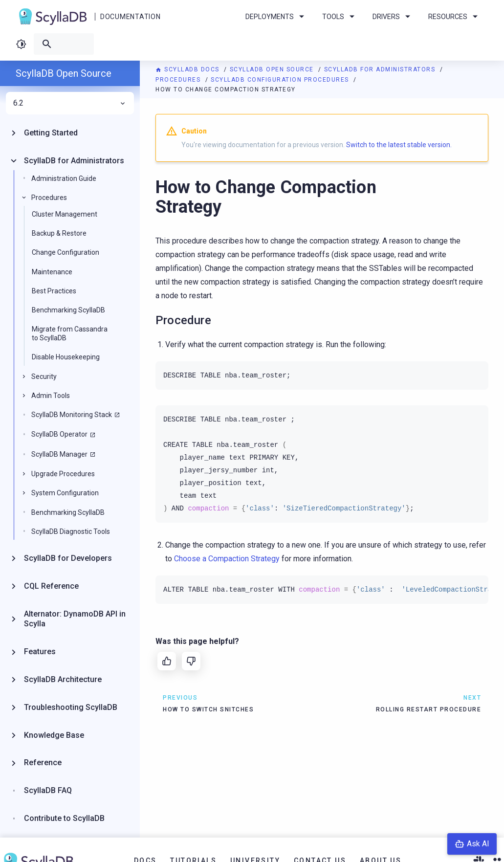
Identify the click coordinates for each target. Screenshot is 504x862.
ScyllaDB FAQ (48, 790)
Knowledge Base (54, 735)
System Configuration (65, 493)
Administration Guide (64, 178)
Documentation (130, 17)
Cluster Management (65, 214)
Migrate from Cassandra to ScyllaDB (70, 333)
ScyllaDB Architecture (63, 679)
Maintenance (52, 272)
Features (40, 652)
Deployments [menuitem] (276, 17)
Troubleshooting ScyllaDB (71, 707)
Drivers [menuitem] (393, 17)
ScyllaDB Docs (188, 69)
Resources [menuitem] (455, 17)
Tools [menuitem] (340, 17)
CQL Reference (51, 586)
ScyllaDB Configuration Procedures (281, 80)
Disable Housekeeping (66, 357)
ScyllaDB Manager (59, 454)
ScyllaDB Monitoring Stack (72, 415)
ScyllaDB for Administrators (381, 69)
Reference (43, 763)
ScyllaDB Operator (59, 434)
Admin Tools (51, 396)
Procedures (179, 80)
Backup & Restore (59, 233)
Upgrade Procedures (63, 474)
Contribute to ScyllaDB (64, 818)
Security (44, 376)
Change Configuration (66, 252)
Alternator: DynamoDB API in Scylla (75, 619)
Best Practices (54, 291)
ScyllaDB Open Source (273, 69)
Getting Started (51, 133)
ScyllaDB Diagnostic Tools (71, 531)
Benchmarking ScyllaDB (68, 310)
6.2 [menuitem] (70, 103)
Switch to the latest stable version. (399, 145)
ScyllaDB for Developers (68, 558)
